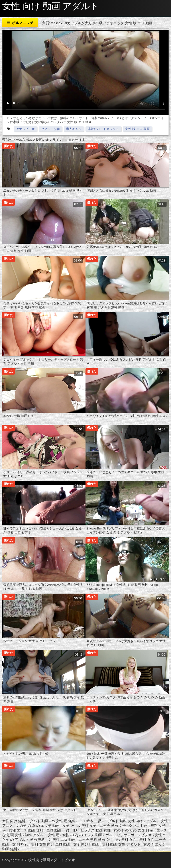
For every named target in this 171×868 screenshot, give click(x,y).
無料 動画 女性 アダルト (121, 844)
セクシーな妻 (50, 129)
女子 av (69, 826)
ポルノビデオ (142, 835)
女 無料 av (20, 844)
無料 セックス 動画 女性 (92, 830)
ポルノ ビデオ (117, 835)
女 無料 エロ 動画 (62, 840)
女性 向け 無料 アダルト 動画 (25, 821)
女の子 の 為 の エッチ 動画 (38, 826)
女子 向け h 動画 (86, 844)
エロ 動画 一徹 (58, 830)
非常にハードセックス (103, 129)
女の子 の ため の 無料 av (134, 830)
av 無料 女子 (87, 826)
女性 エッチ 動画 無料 (26, 830)
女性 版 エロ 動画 (137, 129)
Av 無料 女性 (126, 840)
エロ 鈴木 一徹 (90, 821)
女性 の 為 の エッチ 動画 (83, 835)
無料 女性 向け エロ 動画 (51, 844)
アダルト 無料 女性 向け (124, 821)
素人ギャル (74, 129)
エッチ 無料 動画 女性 (96, 840)
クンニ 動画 (139, 826)
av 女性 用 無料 (63, 821)
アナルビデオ (25, 129)
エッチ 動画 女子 (113, 826)
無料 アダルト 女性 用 (43, 835)
